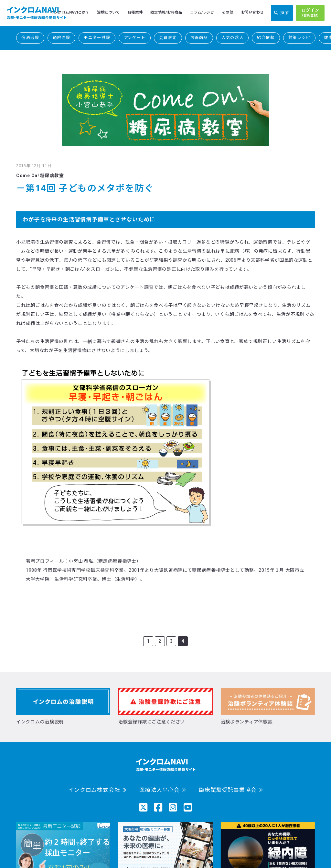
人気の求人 (232, 38)
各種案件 (135, 12)
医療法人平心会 (160, 790)
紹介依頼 (266, 38)
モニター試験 (97, 38)
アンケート (135, 38)
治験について (108, 12)
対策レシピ (299, 38)
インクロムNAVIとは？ (70, 12)
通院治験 (62, 38)
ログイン (310, 13)
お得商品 (199, 38)
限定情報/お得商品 (166, 12)
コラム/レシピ (202, 12)
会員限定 (168, 38)
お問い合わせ (252, 12)
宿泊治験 (30, 38)
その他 (228, 12)
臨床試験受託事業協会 (228, 790)
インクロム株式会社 (94, 790)
